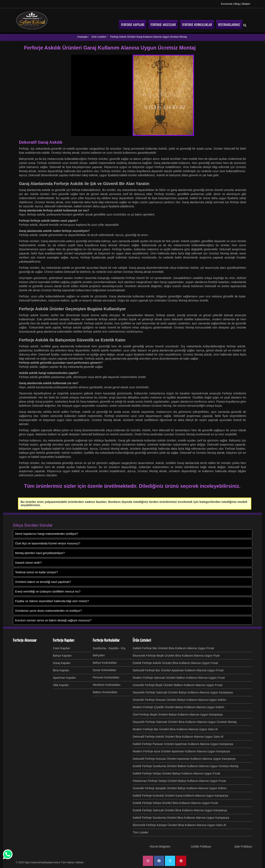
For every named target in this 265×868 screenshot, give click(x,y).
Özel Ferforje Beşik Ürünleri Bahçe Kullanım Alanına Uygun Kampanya (178, 714)
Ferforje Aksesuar (25, 640)
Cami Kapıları (62, 648)
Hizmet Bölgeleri (160, 847)
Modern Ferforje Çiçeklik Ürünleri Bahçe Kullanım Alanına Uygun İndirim (179, 707)
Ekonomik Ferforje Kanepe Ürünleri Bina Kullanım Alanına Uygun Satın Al (179, 825)
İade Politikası (243, 847)
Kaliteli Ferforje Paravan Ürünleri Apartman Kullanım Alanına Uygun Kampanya (183, 744)
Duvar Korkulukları (105, 670)
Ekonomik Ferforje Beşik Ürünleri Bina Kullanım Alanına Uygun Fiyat (176, 656)
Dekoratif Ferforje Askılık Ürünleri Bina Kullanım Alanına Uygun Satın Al (178, 737)
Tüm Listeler (141, 832)
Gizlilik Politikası (201, 847)
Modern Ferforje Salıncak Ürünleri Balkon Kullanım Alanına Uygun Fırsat (179, 678)
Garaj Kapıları (62, 663)
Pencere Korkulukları (106, 677)
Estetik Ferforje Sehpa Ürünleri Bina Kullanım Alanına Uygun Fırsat (175, 803)
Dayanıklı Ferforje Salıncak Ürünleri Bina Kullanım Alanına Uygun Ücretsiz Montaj (185, 722)
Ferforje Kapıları (64, 640)
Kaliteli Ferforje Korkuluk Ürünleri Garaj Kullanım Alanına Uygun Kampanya (181, 796)
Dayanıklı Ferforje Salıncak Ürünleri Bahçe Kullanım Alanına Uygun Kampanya (183, 692)
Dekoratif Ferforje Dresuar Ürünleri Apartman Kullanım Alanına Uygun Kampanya (184, 759)
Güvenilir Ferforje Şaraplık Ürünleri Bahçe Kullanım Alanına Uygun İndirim (180, 788)
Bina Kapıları (61, 670)
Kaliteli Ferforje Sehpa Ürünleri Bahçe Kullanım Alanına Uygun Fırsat (176, 773)
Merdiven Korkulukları (107, 685)
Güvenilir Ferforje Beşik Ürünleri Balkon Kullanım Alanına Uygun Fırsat (178, 685)
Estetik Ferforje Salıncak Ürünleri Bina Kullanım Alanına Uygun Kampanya (180, 810)
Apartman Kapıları (65, 678)
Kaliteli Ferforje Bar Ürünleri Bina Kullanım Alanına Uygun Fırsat (173, 648)
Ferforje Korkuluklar (106, 640)
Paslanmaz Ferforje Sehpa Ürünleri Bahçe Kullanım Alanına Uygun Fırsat (179, 781)
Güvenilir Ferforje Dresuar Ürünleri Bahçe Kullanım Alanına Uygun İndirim (180, 700)
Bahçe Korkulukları (105, 663)
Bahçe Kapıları (62, 656)
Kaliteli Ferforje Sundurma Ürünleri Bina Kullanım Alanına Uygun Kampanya (181, 818)
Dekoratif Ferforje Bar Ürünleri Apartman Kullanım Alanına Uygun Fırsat (178, 670)
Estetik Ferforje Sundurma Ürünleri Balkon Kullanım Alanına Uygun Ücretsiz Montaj (186, 766)
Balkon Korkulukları (105, 692)
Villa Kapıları (61, 685)
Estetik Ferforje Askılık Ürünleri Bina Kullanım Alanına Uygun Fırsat (175, 663)
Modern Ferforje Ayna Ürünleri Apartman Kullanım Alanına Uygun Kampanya (181, 751)
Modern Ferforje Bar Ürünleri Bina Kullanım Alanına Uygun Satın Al (175, 729)
